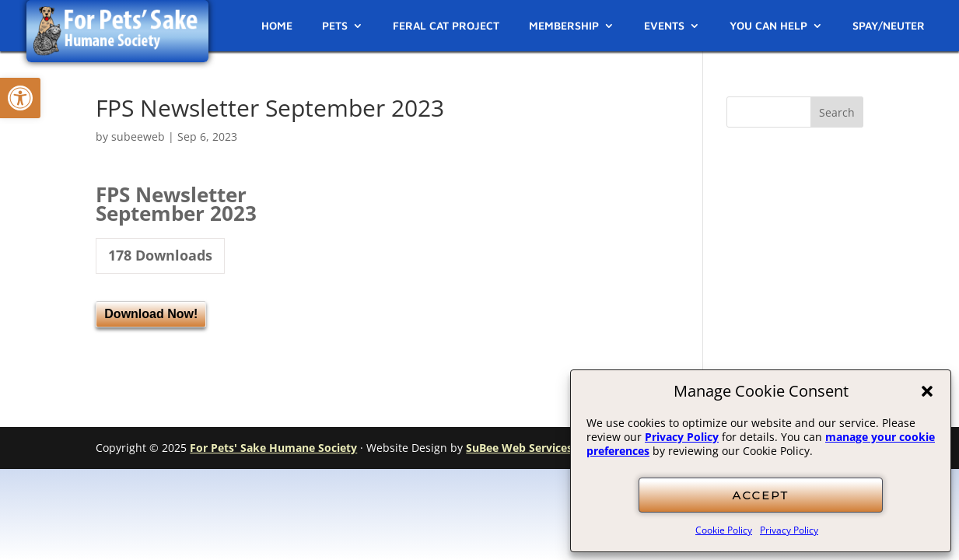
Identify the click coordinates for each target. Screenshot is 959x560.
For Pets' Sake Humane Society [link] (273, 448)
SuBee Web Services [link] (519, 448)
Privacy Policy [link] (682, 437)
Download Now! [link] (151, 314)
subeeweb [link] (138, 136)
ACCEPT (761, 495)
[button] (927, 391)
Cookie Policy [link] (724, 530)
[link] (20, 98)
